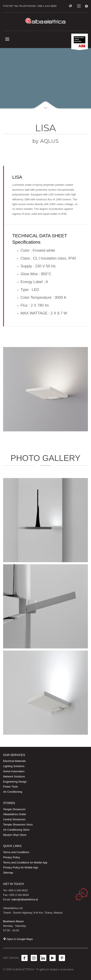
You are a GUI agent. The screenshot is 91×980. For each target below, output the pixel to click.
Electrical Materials (14, 761)
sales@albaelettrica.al (25, 899)
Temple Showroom (14, 809)
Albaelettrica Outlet (15, 814)
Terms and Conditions (16, 852)
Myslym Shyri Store (15, 835)
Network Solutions (14, 776)
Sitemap (8, 873)
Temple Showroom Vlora (18, 825)
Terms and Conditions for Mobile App (25, 863)
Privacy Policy (12, 857)
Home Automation (14, 771)
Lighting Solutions (14, 766)
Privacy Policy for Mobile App (21, 867)
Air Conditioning (13, 792)
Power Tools (10, 787)
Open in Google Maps (18, 939)
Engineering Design (15, 782)
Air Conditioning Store (16, 830)
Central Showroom (14, 819)
